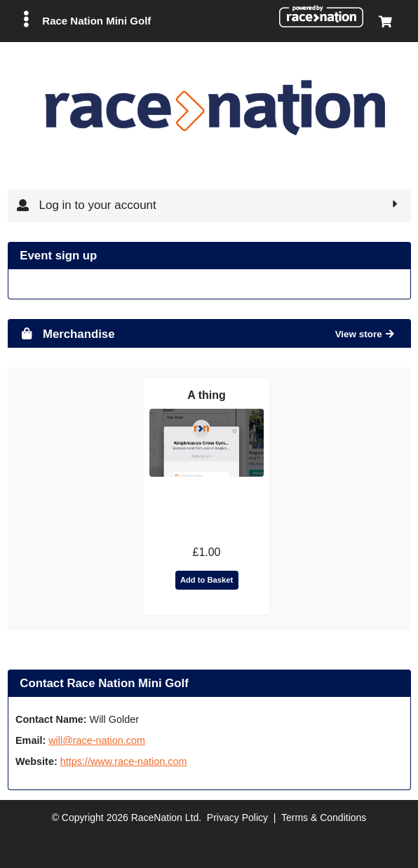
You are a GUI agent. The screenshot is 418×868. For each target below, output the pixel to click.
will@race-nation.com (97, 740)
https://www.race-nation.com (124, 761)
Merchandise (67, 334)
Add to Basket (207, 580)
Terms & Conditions (324, 818)
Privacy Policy (237, 818)
